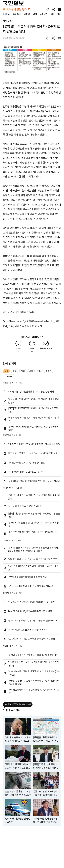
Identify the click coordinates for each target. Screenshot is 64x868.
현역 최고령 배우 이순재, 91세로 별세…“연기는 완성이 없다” (34, 692)
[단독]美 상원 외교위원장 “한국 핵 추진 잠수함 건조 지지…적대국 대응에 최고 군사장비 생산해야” (34, 549)
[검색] (48, 10)
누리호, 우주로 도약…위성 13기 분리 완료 (26, 463)
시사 (5, 21)
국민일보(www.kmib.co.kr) (40, 321)
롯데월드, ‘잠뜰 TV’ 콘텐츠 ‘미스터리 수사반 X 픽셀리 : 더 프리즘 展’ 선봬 (34, 682)
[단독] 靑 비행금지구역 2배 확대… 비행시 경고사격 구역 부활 (33, 410)
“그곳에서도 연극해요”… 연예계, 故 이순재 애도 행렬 (32, 639)
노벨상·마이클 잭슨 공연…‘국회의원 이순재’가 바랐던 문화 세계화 (34, 664)
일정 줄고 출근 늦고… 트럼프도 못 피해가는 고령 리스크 (33, 559)
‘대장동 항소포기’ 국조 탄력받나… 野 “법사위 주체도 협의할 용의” (34, 401)
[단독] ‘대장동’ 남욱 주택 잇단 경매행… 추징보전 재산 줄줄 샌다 (34, 515)
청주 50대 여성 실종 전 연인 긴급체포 (25, 506)
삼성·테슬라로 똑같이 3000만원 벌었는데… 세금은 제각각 (34, 481)
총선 (12, 21)
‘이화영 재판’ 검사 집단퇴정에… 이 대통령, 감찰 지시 (31, 392)
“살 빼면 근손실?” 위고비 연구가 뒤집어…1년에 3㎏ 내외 (33, 655)
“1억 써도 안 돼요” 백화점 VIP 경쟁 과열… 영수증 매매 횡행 (34, 444)
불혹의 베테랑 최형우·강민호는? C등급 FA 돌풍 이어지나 (33, 621)
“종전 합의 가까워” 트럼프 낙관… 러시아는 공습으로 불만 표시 (34, 568)
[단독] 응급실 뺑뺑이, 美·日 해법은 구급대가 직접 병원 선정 (34, 525)
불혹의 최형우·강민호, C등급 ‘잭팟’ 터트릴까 (28, 630)
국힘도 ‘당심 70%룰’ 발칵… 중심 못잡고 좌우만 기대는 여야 (34, 419)
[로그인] (54, 10)
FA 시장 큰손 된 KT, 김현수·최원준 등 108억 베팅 (30, 611)
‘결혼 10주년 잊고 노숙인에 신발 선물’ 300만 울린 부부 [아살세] (34, 497)
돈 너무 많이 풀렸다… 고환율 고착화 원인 (27, 472)
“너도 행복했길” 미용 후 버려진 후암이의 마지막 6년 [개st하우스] (34, 673)
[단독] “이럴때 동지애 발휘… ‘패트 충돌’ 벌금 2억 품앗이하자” (33, 429)
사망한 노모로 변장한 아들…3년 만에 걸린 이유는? (31, 586)
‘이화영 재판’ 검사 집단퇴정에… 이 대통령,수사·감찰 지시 (45, 821)
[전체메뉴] (59, 10)
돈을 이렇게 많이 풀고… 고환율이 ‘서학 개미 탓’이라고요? (33, 453)
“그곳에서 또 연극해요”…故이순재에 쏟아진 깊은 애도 (31, 602)
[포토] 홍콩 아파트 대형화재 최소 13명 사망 (28, 577)
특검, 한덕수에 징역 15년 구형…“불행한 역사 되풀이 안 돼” (33, 534)
